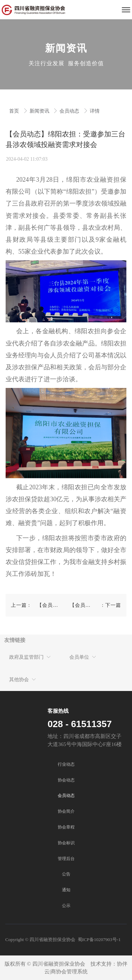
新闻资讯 (40, 111)
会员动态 (70, 111)
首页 (15, 111)
